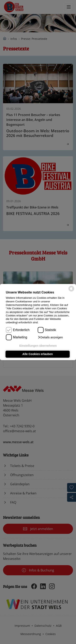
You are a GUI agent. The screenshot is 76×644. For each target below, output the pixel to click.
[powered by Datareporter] (71, 291)
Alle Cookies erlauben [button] (37, 354)
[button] (50, 337)
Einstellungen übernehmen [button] (38, 346)
